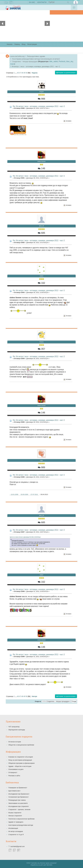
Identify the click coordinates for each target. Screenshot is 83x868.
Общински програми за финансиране (21, 763)
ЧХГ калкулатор (14, 727)
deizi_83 (42, 226)
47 (20, 73)
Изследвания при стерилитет (19, 806)
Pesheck (62, 61)
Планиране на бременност (18, 788)
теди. (42, 460)
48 (22, 73)
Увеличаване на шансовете (18, 803)
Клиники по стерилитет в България (21, 757)
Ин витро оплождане (16, 831)
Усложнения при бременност (18, 797)
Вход (24, 44)
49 (24, 73)
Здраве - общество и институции (20, 766)
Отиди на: (38, 701)
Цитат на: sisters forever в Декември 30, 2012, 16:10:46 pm (25, 537)
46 (18, 73)
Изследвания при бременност (19, 794)
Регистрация (32, 44)
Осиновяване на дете (16, 769)
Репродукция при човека (17, 800)
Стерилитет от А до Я (16, 835)
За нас (32, 2)
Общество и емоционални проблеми (21, 745)
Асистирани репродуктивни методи (21, 825)
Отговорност (13, 772)
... (16, 73)
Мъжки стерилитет (15, 813)
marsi (12, 64)
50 (27, 73)
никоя (41, 276)
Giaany (41, 342)
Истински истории (15, 742)
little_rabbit (54, 61)
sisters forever (41, 161)
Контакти (42, 2)
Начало (10, 44)
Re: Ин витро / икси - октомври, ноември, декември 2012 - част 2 (39, 106)
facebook (11, 3)
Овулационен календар (17, 730)
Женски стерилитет (15, 816)
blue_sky (70, 61)
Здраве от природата (16, 822)
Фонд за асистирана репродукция (20, 760)
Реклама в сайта (14, 776)
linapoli (41, 92)
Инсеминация (13, 828)
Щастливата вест (14, 791)
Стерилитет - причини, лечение (19, 810)
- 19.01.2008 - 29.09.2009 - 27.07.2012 (24, 494)
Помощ (17, 44)
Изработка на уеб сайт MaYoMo (42, 865)
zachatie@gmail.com (6, 3)
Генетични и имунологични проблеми (21, 819)
